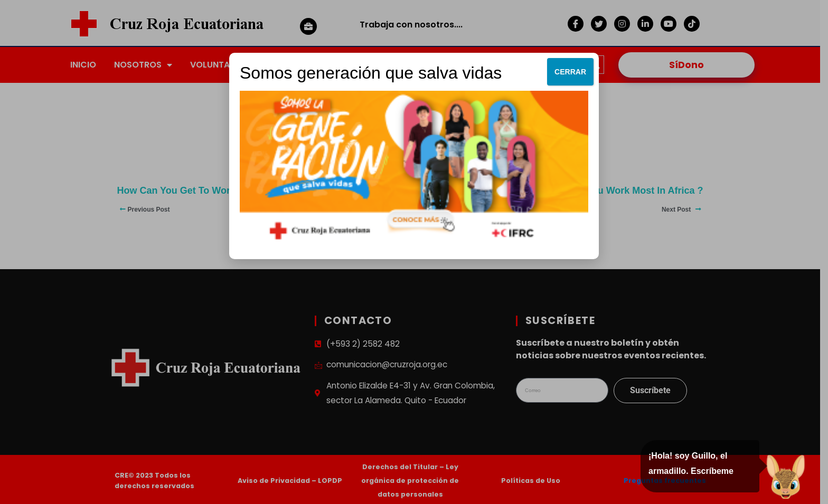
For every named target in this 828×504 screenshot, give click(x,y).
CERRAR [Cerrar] (570, 72)
